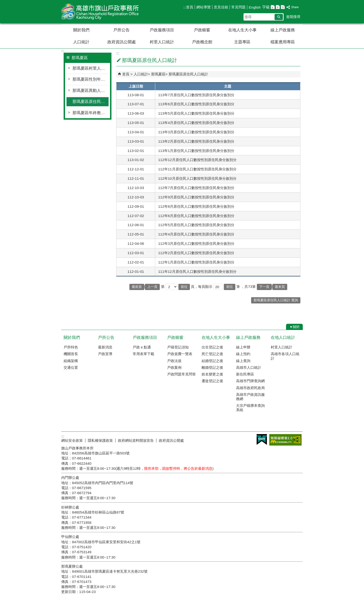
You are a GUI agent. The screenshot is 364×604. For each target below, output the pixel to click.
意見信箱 (221, 7)
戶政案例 (174, 367)
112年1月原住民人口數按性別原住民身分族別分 (196, 262)
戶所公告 (121, 30)
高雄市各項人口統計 (285, 356)
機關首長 (71, 354)
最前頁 (137, 287)
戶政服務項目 (162, 30)
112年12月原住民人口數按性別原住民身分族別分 (197, 160)
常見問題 (238, 7)
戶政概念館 (202, 42)
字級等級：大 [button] (283, 7)
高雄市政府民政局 (250, 388)
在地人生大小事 (242, 30)
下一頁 (264, 287)
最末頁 (280, 287)
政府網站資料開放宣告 (136, 440)
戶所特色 (71, 347)
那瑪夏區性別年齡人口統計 (91, 79)
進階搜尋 (293, 17)
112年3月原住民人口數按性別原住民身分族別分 (196, 243)
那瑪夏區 (158, 74)
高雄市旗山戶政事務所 (102, 12)
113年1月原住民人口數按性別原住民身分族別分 (196, 151)
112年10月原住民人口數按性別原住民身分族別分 (197, 178)
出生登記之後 (212, 347)
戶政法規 (174, 361)
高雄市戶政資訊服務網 (250, 397)
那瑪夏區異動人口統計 (91, 91)
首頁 (190, 7)
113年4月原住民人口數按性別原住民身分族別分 (196, 123)
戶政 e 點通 (142, 347)
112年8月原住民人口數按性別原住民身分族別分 (196, 206)
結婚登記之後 (212, 361)
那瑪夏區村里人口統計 (91, 68)
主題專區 (242, 42)
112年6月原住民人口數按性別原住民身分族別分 (196, 216)
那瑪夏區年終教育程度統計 (91, 113)
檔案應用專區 (283, 42)
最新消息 (105, 347)
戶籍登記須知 (178, 347)
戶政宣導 (105, 354)
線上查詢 (243, 361)
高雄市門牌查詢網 (250, 381)
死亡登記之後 (212, 354)
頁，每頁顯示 (202, 287)
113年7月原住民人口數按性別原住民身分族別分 (196, 95)
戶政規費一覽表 (180, 354)
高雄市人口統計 (249, 367)
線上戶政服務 (283, 30)
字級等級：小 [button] (273, 7)
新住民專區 (245, 374)
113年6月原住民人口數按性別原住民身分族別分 (196, 104)
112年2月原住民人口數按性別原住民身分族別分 (196, 253)
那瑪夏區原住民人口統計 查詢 (276, 300)
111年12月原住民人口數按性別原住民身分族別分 (197, 271)
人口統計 (81, 42)
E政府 (262, 439)
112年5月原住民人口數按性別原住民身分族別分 (196, 225)
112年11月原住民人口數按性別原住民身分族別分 (197, 169)
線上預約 (243, 354)
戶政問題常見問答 (182, 374)
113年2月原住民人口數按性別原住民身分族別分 (196, 141)
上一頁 (152, 287)
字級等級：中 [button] (278, 7)
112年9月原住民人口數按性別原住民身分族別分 (196, 197)
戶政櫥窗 (202, 30)
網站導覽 (204, 7)
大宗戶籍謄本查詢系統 (250, 408)
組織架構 (71, 361)
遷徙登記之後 (212, 381)
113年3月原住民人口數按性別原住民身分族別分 (196, 132)
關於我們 (81, 30)
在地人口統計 (283, 338)
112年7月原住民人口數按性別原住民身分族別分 (196, 188)
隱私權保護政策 (100, 440)
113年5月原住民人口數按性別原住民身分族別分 (196, 113)
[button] (279, 17)
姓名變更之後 (212, 374)
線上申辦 (243, 347)
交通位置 (71, 367)
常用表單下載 (143, 354)
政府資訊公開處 (122, 42)
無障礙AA (285, 440)
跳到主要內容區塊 (3, 3)
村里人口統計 (162, 42)
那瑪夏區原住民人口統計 (91, 102)
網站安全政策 (72, 440)
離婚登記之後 (212, 367)
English (255, 7)
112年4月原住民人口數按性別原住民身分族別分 (196, 234)
